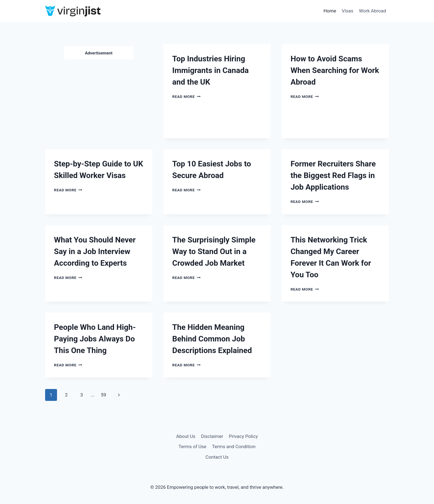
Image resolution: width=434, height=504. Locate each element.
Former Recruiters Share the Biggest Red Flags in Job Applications (333, 175)
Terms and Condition (234, 446)
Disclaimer (212, 436)
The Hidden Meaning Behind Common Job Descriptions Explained (212, 339)
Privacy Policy (243, 436)
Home (330, 11)
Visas (348, 11)
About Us (186, 436)
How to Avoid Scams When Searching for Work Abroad (335, 70)
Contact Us (217, 457)
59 (103, 395)
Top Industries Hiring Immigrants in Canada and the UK (210, 70)
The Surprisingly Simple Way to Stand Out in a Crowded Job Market (214, 251)
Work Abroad (373, 11)
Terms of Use (193, 446)
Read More (186, 96)
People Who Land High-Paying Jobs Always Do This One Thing (95, 339)
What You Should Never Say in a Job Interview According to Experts (95, 251)
